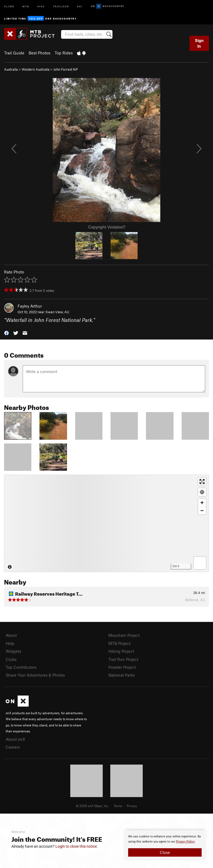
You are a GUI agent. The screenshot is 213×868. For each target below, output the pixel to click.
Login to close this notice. (77, 846)
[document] (165, 845)
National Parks (122, 675)
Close (165, 852)
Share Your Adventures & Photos (35, 675)
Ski (80, 6)
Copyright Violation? (107, 227)
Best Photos (39, 53)
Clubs (11, 659)
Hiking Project (121, 651)
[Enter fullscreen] (202, 482)
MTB (26, 6)
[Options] (200, 563)
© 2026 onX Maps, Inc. (92, 806)
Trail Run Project (123, 659)
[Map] (106, 523)
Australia (11, 69)
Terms (118, 806)
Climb (9, 6)
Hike (41, 6)
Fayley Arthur (30, 306)
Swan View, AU (57, 312)
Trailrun (61, 6)
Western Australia (36, 69)
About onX (15, 739)
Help (10, 643)
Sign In (199, 43)
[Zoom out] (202, 510)
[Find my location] (202, 492)
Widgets (13, 651)
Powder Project (122, 667)
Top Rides (64, 53)
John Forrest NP (66, 69)
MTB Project (119, 643)
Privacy (132, 806)
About (11, 635)
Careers (13, 747)
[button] (6, 333)
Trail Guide (14, 53)
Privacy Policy (185, 842)
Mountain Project (124, 635)
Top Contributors (21, 667)
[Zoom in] (202, 503)
